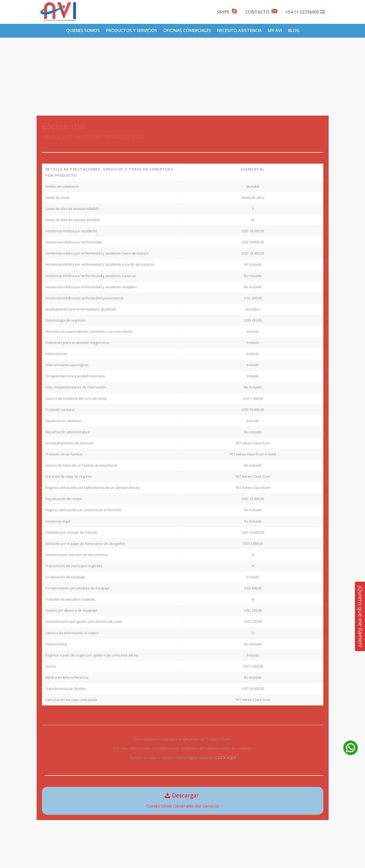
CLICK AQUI (226, 758)
